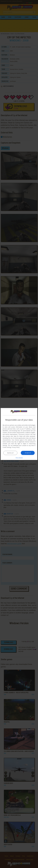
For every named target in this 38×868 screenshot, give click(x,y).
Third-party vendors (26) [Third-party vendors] (25, 434)
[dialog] (19, 434)
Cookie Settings (7, 447)
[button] (19, 458)
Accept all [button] (28, 453)
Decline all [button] (10, 453)
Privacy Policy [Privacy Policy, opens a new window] (16, 447)
